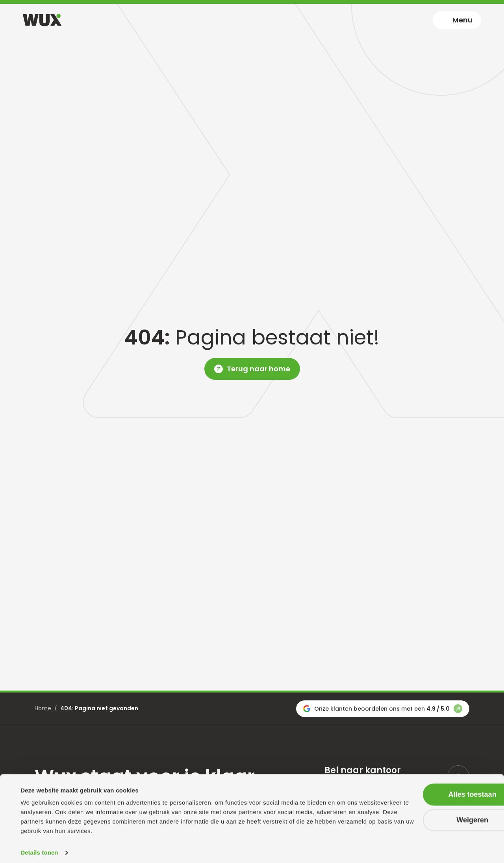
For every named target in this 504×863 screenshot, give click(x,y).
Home (43, 708)
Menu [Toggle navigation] (462, 20)
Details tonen (39, 847)
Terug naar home (258, 369)
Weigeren (438, 815)
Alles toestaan (438, 789)
